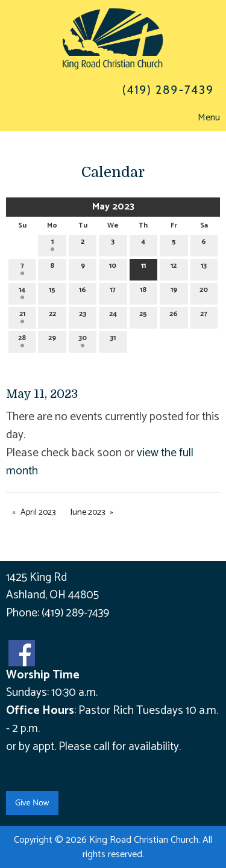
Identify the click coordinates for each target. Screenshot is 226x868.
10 (113, 268)
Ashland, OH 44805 (52, 595)
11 (143, 268)
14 (22, 292)
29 (52, 340)
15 (52, 292)
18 (143, 292)
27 (204, 316)
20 (204, 292)
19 (174, 292)
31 (113, 340)
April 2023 (38, 513)
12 (174, 268)
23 (83, 316)
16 (83, 292)
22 (52, 316)
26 (174, 316)
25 (143, 316)
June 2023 (88, 513)
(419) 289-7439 (75, 613)
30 (83, 340)
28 (22, 340)
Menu (203, 118)
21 (22, 316)
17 (113, 292)
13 (204, 268)
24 (113, 316)
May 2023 (113, 207)
